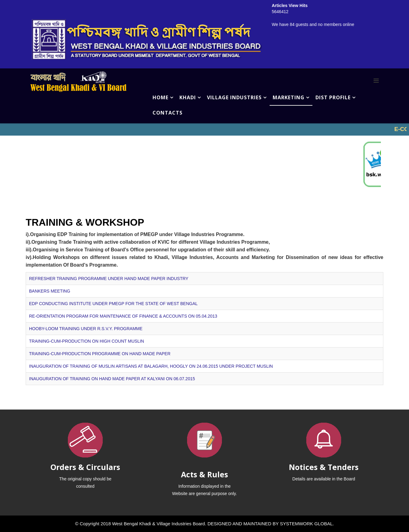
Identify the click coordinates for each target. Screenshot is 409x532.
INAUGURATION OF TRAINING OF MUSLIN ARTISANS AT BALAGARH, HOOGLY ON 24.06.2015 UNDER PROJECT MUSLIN (151, 366)
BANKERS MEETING (50, 291)
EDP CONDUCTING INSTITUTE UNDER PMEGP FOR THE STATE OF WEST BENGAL (113, 304)
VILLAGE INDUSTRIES (234, 97)
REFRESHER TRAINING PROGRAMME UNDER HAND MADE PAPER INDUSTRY (109, 279)
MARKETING (289, 97)
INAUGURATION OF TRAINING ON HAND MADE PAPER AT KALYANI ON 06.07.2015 (112, 379)
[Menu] (376, 81)
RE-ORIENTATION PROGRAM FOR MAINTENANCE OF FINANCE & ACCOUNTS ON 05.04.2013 (123, 316)
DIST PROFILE (333, 97)
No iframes (204, 129)
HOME (160, 97)
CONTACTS (168, 113)
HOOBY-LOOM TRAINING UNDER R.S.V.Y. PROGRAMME (86, 329)
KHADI (188, 97)
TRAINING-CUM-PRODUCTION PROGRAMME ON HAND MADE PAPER (100, 354)
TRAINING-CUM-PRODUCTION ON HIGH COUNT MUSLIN (87, 341)
